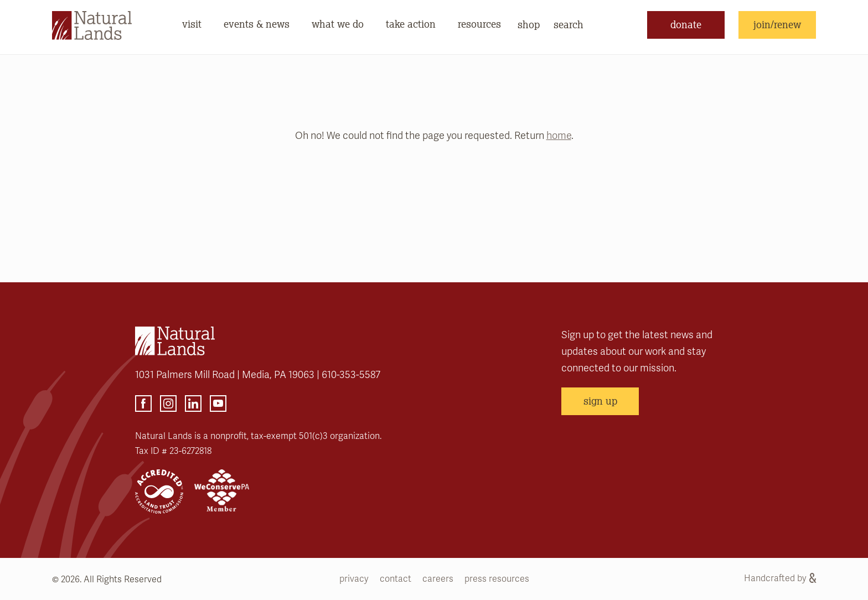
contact (396, 579)
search (569, 24)
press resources (497, 579)
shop (529, 24)
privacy (354, 579)
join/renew (777, 24)
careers (438, 579)
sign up (600, 401)
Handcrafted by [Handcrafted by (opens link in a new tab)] (780, 578)
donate (686, 24)
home (559, 136)
